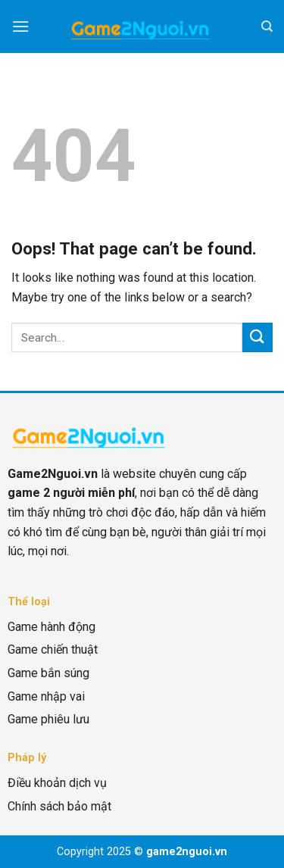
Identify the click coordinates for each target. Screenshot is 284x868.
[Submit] (257, 337)
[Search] (267, 27)
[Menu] (20, 26)
